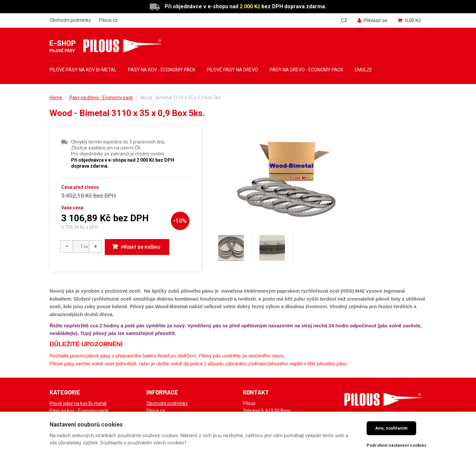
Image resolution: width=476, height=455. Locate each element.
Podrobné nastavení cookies (397, 445)
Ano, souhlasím (391, 428)
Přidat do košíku (141, 247)
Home (56, 98)
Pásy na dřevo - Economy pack (101, 98)
